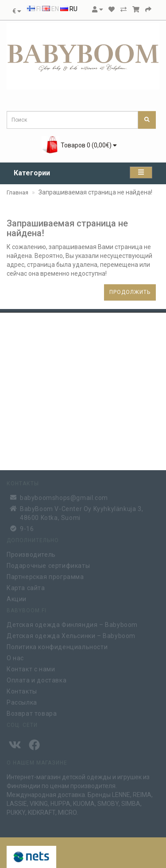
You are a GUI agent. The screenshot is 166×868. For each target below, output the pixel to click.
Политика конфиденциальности (57, 646)
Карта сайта (26, 587)
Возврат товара (32, 713)
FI (34, 9)
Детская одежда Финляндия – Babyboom (72, 624)
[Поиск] (147, 120)
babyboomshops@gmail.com (64, 496)
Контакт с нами (31, 668)
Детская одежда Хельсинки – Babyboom (71, 635)
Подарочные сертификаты (48, 565)
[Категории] (141, 172)
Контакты (22, 690)
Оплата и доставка (37, 679)
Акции (17, 598)
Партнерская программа (45, 576)
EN (50, 9)
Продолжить (130, 292)
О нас (15, 657)
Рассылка (22, 702)
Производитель (31, 554)
